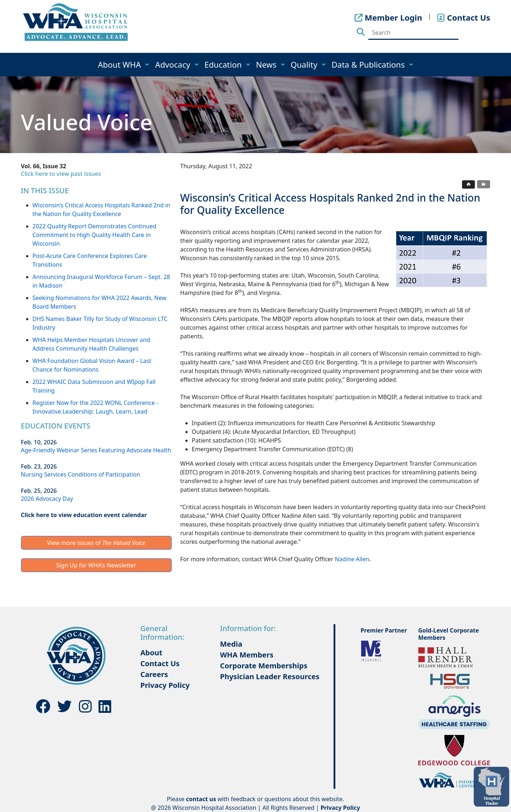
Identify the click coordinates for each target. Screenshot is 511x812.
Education (224, 64)
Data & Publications (369, 64)
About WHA (120, 64)
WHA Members (247, 655)
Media (231, 644)
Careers (154, 674)
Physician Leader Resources (270, 676)
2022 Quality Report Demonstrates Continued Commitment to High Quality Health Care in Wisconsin (95, 235)
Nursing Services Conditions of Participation (81, 474)
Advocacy (173, 64)
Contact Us (160, 663)
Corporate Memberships (264, 666)
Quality (305, 64)
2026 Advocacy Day (47, 499)
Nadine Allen (352, 559)
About (152, 653)
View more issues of (96, 543)
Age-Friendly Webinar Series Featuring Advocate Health (96, 450)
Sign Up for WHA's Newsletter (96, 565)
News (267, 64)
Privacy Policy (165, 685)
